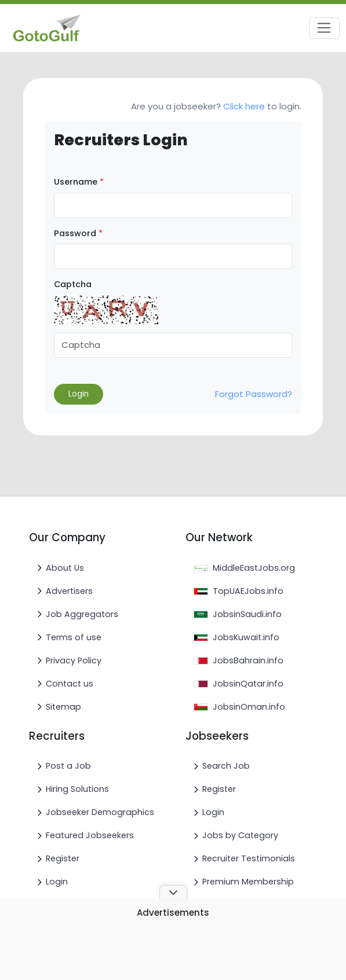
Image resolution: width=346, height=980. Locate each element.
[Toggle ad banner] (173, 892)
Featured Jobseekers (90, 835)
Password (78, 233)
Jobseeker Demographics (100, 812)
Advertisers (69, 591)
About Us (65, 568)
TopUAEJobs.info (248, 591)
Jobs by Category (240, 835)
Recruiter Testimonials (249, 858)
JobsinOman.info (249, 707)
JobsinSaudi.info (247, 614)
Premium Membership (248, 882)
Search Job (226, 766)
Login (57, 882)
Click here (244, 106)
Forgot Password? (254, 394)
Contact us (70, 684)
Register (63, 858)
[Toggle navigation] (324, 28)
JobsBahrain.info (248, 660)
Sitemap (63, 707)
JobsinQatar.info (248, 684)
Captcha (73, 284)
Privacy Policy (74, 660)
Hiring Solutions (77, 789)
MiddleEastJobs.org (254, 568)
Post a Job (68, 766)
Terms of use (74, 637)
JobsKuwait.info (246, 637)
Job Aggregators (82, 614)
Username (79, 182)
